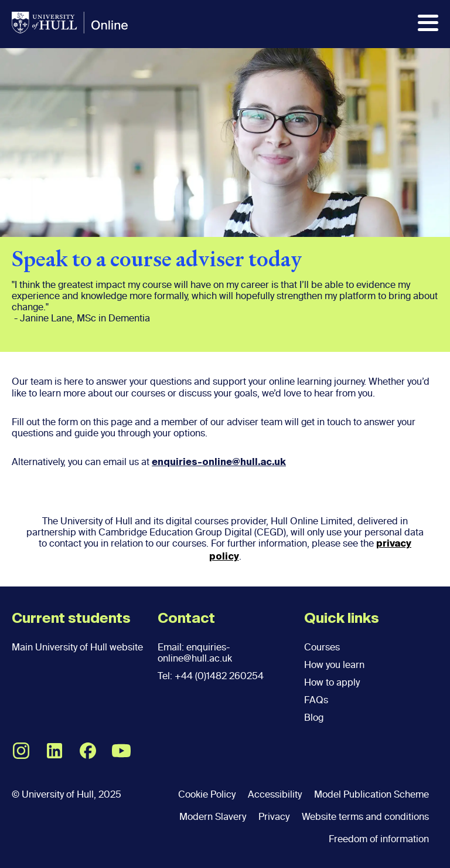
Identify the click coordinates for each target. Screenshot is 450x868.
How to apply (332, 682)
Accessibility (275, 794)
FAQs (316, 700)
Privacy (274, 817)
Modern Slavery (213, 817)
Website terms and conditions (365, 817)
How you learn (334, 665)
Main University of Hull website (77, 647)
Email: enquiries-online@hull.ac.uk (195, 653)
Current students (71, 619)
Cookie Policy (207, 794)
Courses (322, 647)
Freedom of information (379, 839)
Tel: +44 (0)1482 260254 (211, 676)
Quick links (342, 619)
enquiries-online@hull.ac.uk (219, 463)
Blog (314, 718)
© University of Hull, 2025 (67, 794)
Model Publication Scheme (371, 794)
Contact (186, 619)
